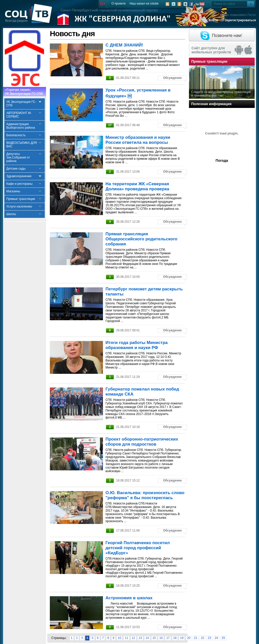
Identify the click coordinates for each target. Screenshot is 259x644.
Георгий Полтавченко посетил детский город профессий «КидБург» (138, 548)
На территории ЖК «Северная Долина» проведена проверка (137, 186)
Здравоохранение (19, 176)
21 (196, 638)
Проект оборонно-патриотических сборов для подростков (142, 442)
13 (140, 638)
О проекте (118, 4)
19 (182, 638)
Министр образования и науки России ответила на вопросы (138, 140)
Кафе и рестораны (19, 184)
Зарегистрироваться (240, 20)
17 (168, 638)
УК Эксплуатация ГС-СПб (21, 104)
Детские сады (16, 169)
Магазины (13, 191)
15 (154, 638)
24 (216, 638)
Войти (213, 20)
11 (126, 638)
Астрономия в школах (129, 598)
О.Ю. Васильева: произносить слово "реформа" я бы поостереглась (145, 495)
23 (210, 638)
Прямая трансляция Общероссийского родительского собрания (141, 239)
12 (133, 638)
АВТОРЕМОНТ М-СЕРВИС (19, 115)
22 (202, 638)
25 (223, 638)
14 (147, 638)
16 (161, 638)
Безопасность (16, 135)
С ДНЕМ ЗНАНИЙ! (124, 45)
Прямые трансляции (21, 199)
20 (189, 638)
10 (120, 638)
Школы (11, 214)
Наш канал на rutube (144, 4)
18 (175, 638)
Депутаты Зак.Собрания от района (18, 157)
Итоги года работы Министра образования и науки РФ (137, 345)
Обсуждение (172, 78)
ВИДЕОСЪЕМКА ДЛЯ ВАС (22, 145)
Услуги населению (19, 206)
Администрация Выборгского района (21, 126)
